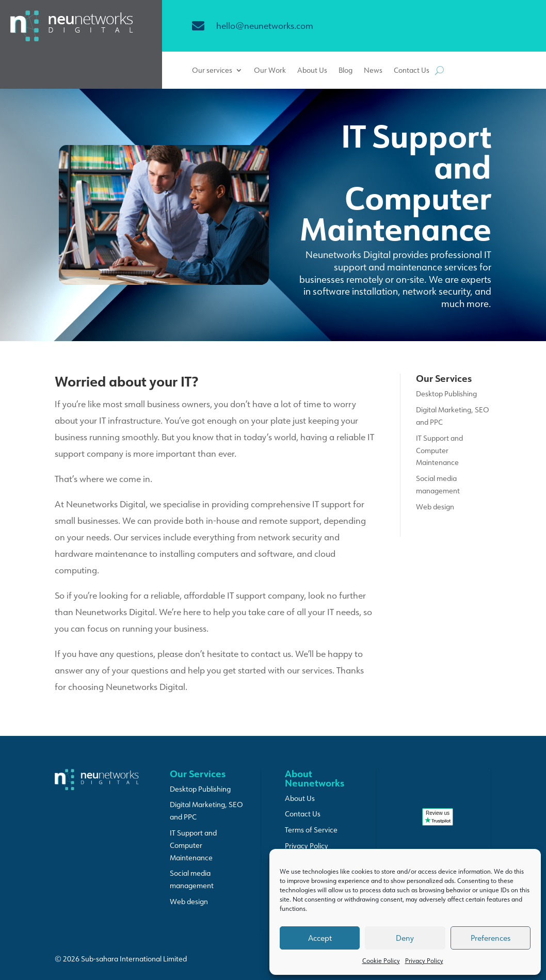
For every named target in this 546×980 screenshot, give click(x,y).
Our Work (270, 71)
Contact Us (412, 71)
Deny (405, 938)
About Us (312, 71)
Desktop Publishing (446, 394)
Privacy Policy (424, 961)
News (373, 71)
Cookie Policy (381, 961)
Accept (320, 938)
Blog (346, 71)
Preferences (491, 938)
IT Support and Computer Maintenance (439, 451)
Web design (435, 507)
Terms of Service (311, 830)
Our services (212, 71)
